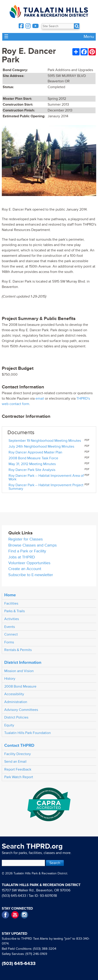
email (40, 399)
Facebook (6, 915)
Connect (11, 634)
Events (10, 627)
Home (10, 595)
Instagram (24, 915)
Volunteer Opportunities (29, 563)
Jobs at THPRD (22, 557)
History (10, 679)
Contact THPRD (19, 745)
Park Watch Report (19, 777)
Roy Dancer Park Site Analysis (32, 470)
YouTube (15, 915)
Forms (9, 642)
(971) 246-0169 (36, 954)
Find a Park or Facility (27, 551)
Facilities (11, 603)
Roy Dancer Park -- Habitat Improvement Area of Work (46, 477)
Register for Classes (26, 539)
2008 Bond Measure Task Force (33, 458)
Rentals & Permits (18, 650)
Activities (12, 619)
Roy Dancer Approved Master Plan (35, 452)
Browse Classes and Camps (32, 545)
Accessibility (14, 694)
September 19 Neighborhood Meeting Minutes (45, 441)
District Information (23, 662)
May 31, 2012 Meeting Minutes (32, 464)
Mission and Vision (19, 671)
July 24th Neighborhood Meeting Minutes (41, 446)
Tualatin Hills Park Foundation (28, 733)
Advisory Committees (21, 710)
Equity (9, 725)
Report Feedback (18, 769)
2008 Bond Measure (20, 686)
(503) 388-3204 (45, 949)
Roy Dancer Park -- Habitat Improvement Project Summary (46, 487)
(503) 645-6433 (14, 896)
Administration (16, 702)
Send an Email (15, 762)
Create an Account (25, 569)
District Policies (16, 717)
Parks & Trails (14, 611)
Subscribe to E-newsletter (31, 575)
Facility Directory (18, 754)
